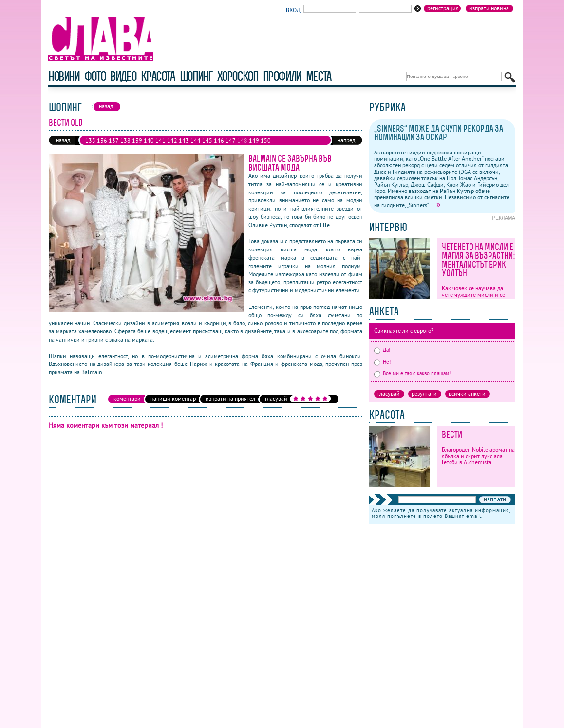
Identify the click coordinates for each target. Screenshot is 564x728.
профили (282, 76)
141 (160, 141)
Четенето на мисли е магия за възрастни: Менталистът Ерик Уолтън (479, 260)
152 (102, 148)
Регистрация (443, 8)
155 (137, 148)
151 (90, 148)
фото (95, 76)
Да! (382, 350)
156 (149, 148)
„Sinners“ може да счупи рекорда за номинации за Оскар (439, 133)
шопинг (196, 76)
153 (114, 148)
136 (102, 141)
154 (125, 148)
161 (207, 148)
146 (219, 141)
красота (158, 76)
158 (172, 148)
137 (114, 141)
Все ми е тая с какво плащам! (412, 373)
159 (184, 148)
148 (242, 141)
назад (63, 140)
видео (123, 76)
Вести (452, 434)
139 (137, 141)
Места (319, 76)
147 (231, 141)
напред (346, 140)
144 (196, 141)
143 (184, 141)
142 (172, 141)
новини (64, 76)
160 (196, 148)
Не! (382, 362)
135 (90, 141)
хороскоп (238, 76)
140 (149, 141)
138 (125, 141)
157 (160, 148)
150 (266, 141)
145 (207, 141)
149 (254, 141)
